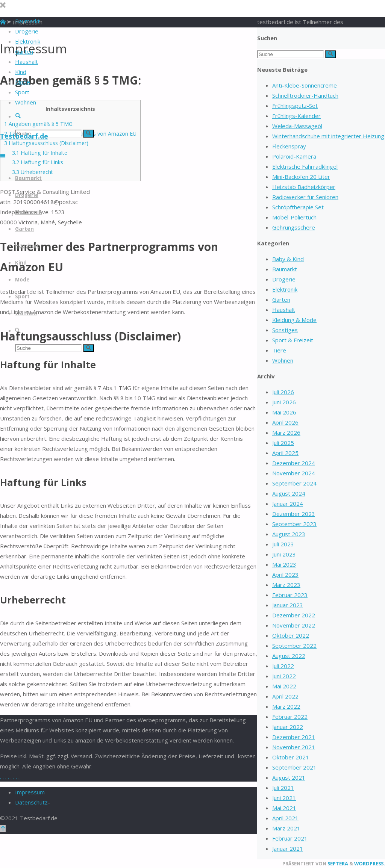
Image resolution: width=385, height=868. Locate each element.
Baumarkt (285, 269)
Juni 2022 (284, 676)
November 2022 (294, 625)
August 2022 (289, 656)
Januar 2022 (288, 727)
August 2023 (289, 534)
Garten (281, 299)
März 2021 (286, 828)
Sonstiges (285, 330)
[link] (18, 116)
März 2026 (286, 432)
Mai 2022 (284, 686)
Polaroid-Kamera (294, 156)
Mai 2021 (284, 808)
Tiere (279, 350)
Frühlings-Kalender (296, 116)
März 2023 (286, 585)
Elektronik (285, 289)
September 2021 (294, 767)
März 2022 (286, 706)
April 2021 (285, 818)
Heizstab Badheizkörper (304, 187)
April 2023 (285, 575)
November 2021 (294, 747)
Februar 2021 (290, 838)
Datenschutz (31, 802)
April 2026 (285, 422)
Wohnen (283, 360)
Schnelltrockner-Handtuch (305, 95)
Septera (337, 863)
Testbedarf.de (24, 136)
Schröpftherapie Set (298, 207)
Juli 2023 (283, 544)
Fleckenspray (289, 146)
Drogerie (284, 279)
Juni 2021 (284, 798)
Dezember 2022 (294, 615)
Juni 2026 (284, 402)
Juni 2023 (284, 554)
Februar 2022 (290, 717)
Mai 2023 (284, 564)
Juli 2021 (283, 788)
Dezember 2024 (294, 463)
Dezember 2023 (294, 514)
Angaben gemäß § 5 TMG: (39, 124)
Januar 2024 (288, 504)
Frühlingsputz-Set (295, 106)
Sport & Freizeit (293, 340)
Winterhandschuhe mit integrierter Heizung (328, 136)
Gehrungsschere (294, 227)
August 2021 (289, 777)
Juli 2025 (283, 443)
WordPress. (370, 863)
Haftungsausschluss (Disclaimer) (46, 143)
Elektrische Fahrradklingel (305, 166)
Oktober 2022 (291, 635)
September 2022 (294, 646)
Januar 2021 (288, 848)
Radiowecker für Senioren (305, 197)
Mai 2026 (284, 412)
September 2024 (294, 483)
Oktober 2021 (291, 757)
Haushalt (284, 310)
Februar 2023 (290, 595)
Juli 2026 (283, 392)
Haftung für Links (38, 162)
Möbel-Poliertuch (294, 217)
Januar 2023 (288, 605)
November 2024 (294, 473)
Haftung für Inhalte (40, 153)
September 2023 (294, 524)
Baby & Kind (288, 259)
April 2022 (285, 696)
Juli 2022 (283, 666)
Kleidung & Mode (294, 320)
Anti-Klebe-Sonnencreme (305, 85)
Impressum (30, 792)
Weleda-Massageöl (297, 126)
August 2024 (289, 493)
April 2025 (285, 453)
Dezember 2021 (294, 737)
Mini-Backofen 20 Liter (301, 177)
